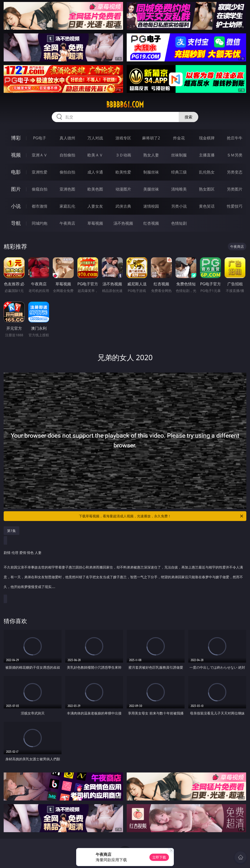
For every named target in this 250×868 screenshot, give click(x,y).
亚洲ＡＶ (40, 155)
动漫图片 (123, 189)
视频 (16, 155)
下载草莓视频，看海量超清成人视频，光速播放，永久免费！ (161, 516)
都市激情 (40, 206)
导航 (16, 223)
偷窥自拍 (40, 189)
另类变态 (235, 172)
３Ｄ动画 (123, 155)
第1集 (11, 531)
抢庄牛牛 (235, 138)
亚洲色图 (67, 189)
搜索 (188, 117)
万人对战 (95, 138)
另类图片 (235, 189)
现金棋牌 (207, 138)
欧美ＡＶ (95, 155)
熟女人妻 (151, 155)
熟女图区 (207, 189)
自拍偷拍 (67, 155)
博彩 (16, 138)
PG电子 (39, 138)
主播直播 (207, 155)
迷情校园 (151, 206)
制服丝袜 (151, 172)
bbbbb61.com (125, 105)
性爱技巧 (235, 206)
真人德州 (67, 138)
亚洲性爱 (40, 172)
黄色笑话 (207, 206)
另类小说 (179, 206)
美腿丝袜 (151, 189)
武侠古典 (123, 206)
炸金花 (179, 138)
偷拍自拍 (67, 172)
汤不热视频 (123, 223)
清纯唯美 (179, 189)
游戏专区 (123, 138)
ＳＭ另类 (235, 155)
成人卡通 (95, 172)
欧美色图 (95, 189)
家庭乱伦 (67, 206)
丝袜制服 (179, 155)
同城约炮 (40, 223)
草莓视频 (95, 223)
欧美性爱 (123, 172)
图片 (16, 189)
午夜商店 (67, 223)
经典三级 (179, 172)
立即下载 (159, 857)
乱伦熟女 (207, 172)
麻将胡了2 (151, 138)
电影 (16, 172)
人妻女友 (95, 206)
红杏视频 (151, 223)
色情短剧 (179, 223)
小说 (16, 206)
